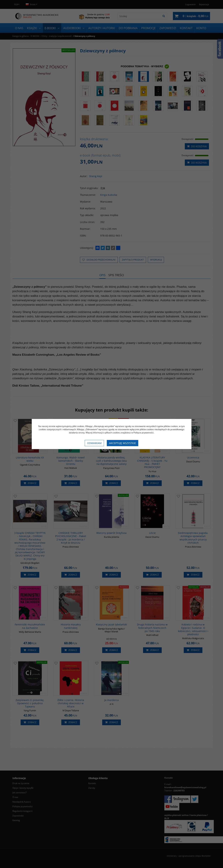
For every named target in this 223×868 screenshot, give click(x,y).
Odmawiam (94, 443)
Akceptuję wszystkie (123, 443)
